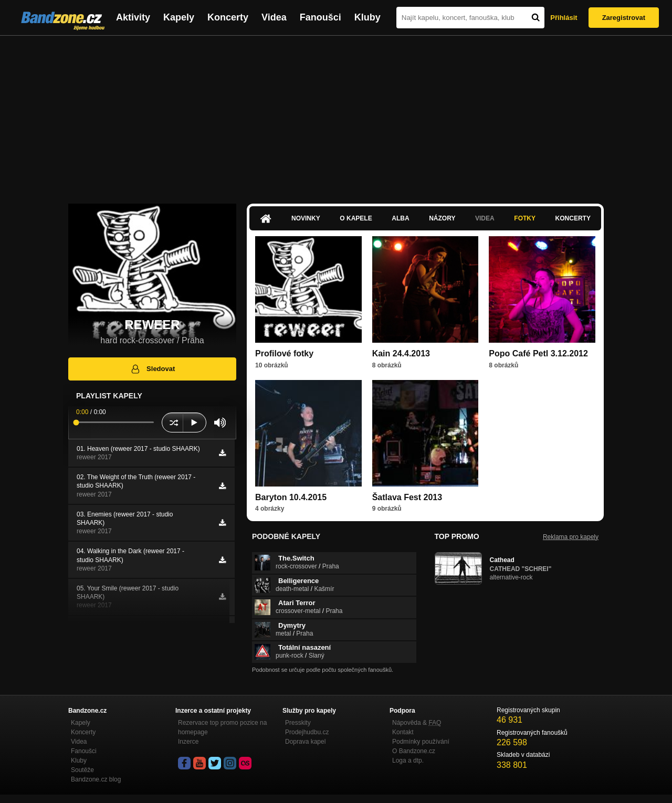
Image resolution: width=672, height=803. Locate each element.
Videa (274, 17)
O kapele (356, 218)
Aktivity (133, 17)
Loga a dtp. (408, 760)
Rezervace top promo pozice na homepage (222, 727)
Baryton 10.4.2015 (291, 497)
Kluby (367, 17)
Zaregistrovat (624, 18)
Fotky (525, 218)
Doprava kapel (305, 742)
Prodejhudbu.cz (307, 732)
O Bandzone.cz (414, 751)
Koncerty (228, 17)
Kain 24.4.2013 (401, 353)
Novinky (306, 218)
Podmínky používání (421, 742)
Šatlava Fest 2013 (407, 497)
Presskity (298, 723)
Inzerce (188, 742)
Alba (400, 218)
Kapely (179, 17)
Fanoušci (321, 17)
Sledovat (153, 369)
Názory (442, 218)
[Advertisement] (336, 114)
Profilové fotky (284, 353)
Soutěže (82, 770)
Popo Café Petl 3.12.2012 (538, 353)
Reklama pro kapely (571, 537)
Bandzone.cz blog (96, 779)
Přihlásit (564, 18)
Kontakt (403, 732)
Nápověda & (417, 723)
